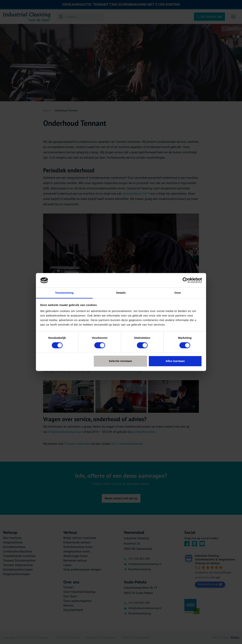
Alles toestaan (175, 361)
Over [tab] (178, 293)
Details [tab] (121, 293)
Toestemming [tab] (64, 293)
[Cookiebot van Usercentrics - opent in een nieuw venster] (185, 280)
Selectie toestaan (121, 361)
